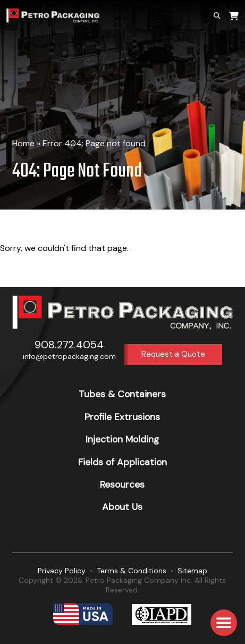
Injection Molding (122, 439)
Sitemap (192, 571)
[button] (224, 623)
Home (23, 143)
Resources (122, 484)
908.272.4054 (69, 345)
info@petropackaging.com (69, 357)
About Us (122, 507)
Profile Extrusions (122, 417)
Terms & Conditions (132, 571)
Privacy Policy (62, 571)
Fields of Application (122, 462)
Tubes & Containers (122, 394)
